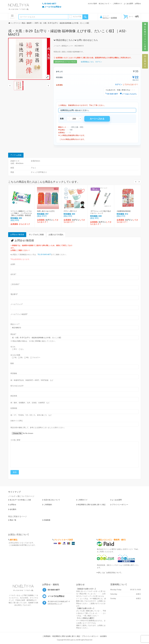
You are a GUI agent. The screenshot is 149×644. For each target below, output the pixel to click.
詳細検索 (47, 520)
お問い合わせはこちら (86, 40)
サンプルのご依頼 (36, 235)
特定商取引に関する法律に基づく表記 (92, 505)
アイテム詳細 (16, 155)
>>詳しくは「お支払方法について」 (110, 573)
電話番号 (14, 294)
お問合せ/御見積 (17, 235)
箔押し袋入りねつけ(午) (46, 211)
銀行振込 (14, 540)
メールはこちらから (128, 94)
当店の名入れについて (52, 500)
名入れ (13, 347)
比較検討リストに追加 (145, 37)
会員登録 (114, 18)
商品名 (13, 334)
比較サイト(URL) (17, 421)
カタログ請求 (92, 4)
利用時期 (14, 408)
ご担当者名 (15, 284)
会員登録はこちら (87, 62)
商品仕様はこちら (63, 40)
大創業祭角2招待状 (124, 211)
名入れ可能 (77, 17)
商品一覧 (13, 520)
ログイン (106, 18)
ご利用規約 (48, 505)
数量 (12, 363)
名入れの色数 (15, 355)
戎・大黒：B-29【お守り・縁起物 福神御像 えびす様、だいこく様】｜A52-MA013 (67, 33)
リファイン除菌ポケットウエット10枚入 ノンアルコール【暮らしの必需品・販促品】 (21, 213)
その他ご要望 (15, 440)
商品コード (15, 324)
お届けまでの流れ (56, 235)
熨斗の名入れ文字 (17, 386)
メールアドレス (17, 304)
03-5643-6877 (112, 94)
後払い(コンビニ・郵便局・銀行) (112, 540)
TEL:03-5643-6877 (44, 254)
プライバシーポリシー (120, 505)
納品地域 (14, 396)
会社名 (13, 274)
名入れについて (104, 4)
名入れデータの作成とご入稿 (20, 500)
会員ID (13, 264)
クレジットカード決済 (63, 540)
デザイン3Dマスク (70, 211)
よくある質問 (128, 4)
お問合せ (138, 4)
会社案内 (13, 509)
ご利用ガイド (117, 4)
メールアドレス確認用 (19, 314)
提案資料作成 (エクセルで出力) (65, 62)
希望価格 (14, 373)
